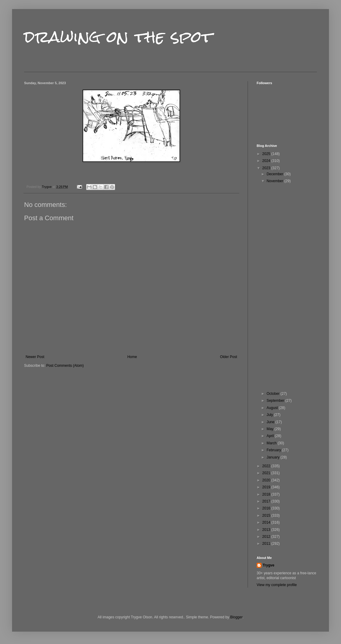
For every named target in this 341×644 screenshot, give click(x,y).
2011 (267, 544)
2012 (267, 537)
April (271, 436)
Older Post (228, 357)
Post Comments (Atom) (65, 366)
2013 (267, 530)
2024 (267, 161)
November (275, 181)
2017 (267, 501)
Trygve (269, 565)
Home (132, 357)
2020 (267, 480)
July (270, 415)
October (274, 394)
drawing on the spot (118, 37)
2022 (267, 466)
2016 (267, 508)
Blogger (236, 617)
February (274, 450)
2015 (267, 516)
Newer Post (35, 357)
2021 (267, 473)
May (271, 429)
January (274, 457)
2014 (267, 522)
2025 (267, 154)
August (273, 408)
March (272, 443)
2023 (267, 168)
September (276, 401)
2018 (267, 494)
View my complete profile (277, 585)
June (271, 422)
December (275, 174)
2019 (267, 487)
